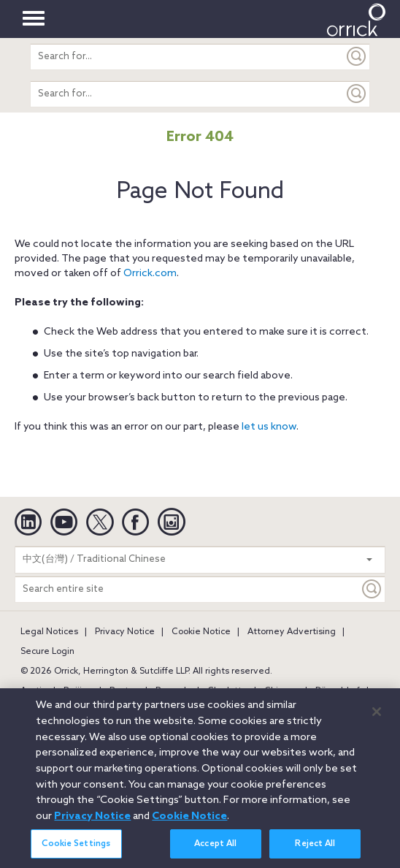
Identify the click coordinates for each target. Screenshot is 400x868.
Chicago (281, 691)
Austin (34, 691)
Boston (124, 691)
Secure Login (47, 652)
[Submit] (357, 57)
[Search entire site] (187, 589)
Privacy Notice (125, 632)
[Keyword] (372, 589)
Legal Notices (49, 632)
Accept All (215, 853)
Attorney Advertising (292, 632)
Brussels (173, 691)
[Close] (377, 720)
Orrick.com (150, 274)
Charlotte (227, 691)
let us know (269, 427)
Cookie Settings (76, 853)
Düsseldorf (338, 691)
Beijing (78, 691)
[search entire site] (187, 57)
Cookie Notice (201, 632)
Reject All (315, 853)
